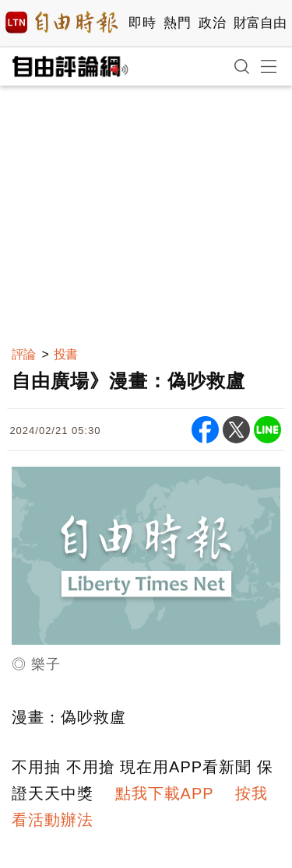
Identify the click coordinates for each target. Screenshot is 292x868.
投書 (65, 354)
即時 (142, 23)
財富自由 (260, 23)
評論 (23, 354)
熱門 (177, 23)
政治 (212, 23)
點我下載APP (165, 793)
